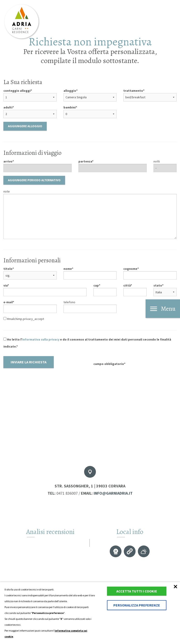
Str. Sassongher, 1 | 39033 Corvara (90, 486)
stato (158, 285)
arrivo (8, 161)
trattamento (133, 91)
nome (68, 269)
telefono (69, 302)
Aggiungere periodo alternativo (34, 180)
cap (96, 285)
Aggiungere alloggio (25, 126)
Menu (163, 309)
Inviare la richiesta (29, 362)
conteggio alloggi (17, 91)
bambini (70, 107)
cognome (130, 269)
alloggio (70, 91)
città (127, 285)
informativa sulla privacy (41, 339)
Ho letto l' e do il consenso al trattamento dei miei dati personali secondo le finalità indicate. (87, 343)
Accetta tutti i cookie (137, 591)
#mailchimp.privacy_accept (24, 319)
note (7, 191)
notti (157, 161)
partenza (85, 161)
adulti (8, 107)
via (5, 285)
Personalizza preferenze (137, 605)
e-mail (8, 302)
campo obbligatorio (109, 364)
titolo (8, 269)
